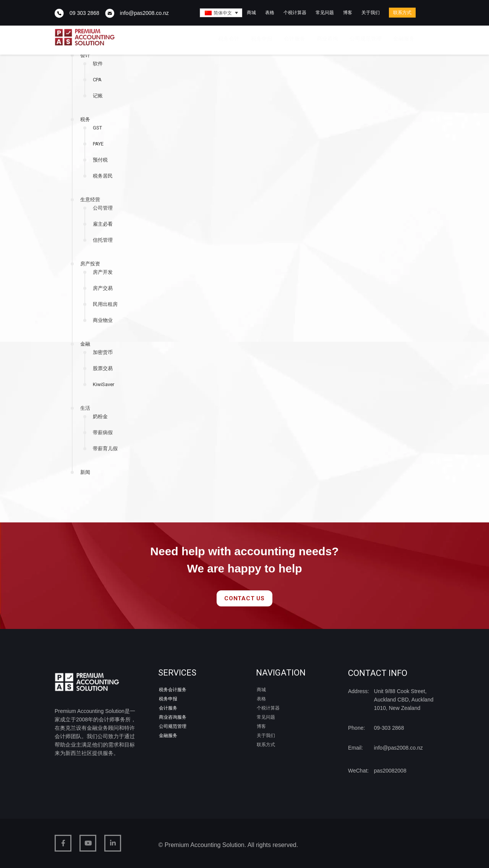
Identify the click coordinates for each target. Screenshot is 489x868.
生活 (85, 408)
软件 (98, 64)
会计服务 (295, 39)
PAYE (98, 144)
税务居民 (103, 176)
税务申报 (262, 39)
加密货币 (103, 352)
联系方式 (402, 13)
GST (97, 128)
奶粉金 (100, 416)
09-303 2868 (389, 728)
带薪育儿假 (105, 449)
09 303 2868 (84, 13)
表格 (270, 13)
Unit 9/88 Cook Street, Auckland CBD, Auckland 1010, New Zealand (404, 700)
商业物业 (103, 320)
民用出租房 (105, 304)
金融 (85, 344)
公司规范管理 (366, 39)
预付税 (100, 160)
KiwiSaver (104, 384)
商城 (251, 13)
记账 (98, 96)
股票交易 (103, 368)
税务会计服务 (173, 690)
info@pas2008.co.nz (144, 13)
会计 (85, 55)
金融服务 (404, 39)
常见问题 (325, 13)
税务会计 (229, 39)
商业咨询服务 (173, 717)
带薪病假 (103, 432)
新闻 (85, 472)
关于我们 (371, 13)
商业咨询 (327, 39)
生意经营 (90, 200)
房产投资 (90, 264)
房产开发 (103, 272)
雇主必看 (103, 224)
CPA (97, 80)
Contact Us (244, 598)
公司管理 (103, 208)
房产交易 (103, 288)
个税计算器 (295, 13)
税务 (85, 119)
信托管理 (103, 240)
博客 (348, 13)
